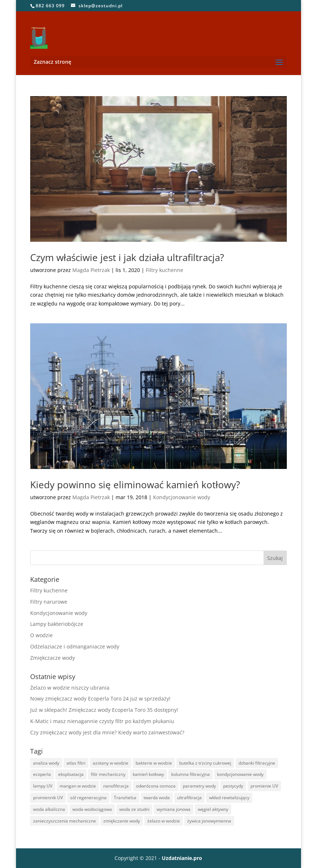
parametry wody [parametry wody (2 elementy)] (199, 786)
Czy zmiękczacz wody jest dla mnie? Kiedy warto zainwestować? (107, 732)
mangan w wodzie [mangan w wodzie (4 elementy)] (78, 786)
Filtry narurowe (49, 602)
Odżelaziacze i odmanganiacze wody (75, 646)
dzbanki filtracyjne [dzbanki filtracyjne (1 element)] (257, 763)
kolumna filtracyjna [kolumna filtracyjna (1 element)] (190, 774)
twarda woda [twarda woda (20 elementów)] (157, 798)
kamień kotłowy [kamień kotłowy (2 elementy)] (148, 774)
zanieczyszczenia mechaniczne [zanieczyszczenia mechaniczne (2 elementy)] (65, 821)
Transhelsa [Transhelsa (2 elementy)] (125, 798)
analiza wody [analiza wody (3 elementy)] (46, 763)
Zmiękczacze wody (53, 658)
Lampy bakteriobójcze (57, 624)
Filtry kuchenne (164, 270)
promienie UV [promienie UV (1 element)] (264, 786)
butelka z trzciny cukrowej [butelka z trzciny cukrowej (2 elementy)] (205, 763)
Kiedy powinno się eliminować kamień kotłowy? (135, 485)
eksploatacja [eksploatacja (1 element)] (71, 774)
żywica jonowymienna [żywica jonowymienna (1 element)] (209, 821)
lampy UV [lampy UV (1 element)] (43, 786)
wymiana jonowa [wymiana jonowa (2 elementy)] (174, 809)
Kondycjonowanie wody (182, 497)
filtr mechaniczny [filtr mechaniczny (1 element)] (108, 774)
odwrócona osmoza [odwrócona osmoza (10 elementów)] (156, 786)
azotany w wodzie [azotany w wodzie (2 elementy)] (111, 763)
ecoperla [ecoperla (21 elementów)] (42, 774)
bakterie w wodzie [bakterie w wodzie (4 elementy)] (154, 763)
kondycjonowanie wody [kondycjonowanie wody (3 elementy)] (240, 774)
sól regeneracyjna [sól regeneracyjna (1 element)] (88, 798)
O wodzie (41, 635)
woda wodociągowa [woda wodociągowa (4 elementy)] (92, 809)
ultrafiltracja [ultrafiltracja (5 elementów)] (189, 798)
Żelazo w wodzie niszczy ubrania (70, 688)
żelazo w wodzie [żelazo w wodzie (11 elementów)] (164, 821)
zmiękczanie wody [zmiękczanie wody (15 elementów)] (122, 821)
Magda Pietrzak (91, 270)
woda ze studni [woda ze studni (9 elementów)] (134, 809)
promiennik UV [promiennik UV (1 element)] (48, 798)
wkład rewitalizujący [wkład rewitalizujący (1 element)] (229, 798)
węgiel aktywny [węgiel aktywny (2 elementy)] (213, 809)
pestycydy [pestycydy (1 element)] (233, 786)
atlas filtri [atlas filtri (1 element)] (76, 763)
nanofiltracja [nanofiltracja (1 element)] (116, 786)
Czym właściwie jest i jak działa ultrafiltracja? (127, 257)
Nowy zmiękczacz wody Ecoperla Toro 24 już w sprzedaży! (100, 699)
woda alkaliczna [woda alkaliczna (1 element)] (49, 809)
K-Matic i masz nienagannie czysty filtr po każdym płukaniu (102, 721)
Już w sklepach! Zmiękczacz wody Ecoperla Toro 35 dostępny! (104, 710)
